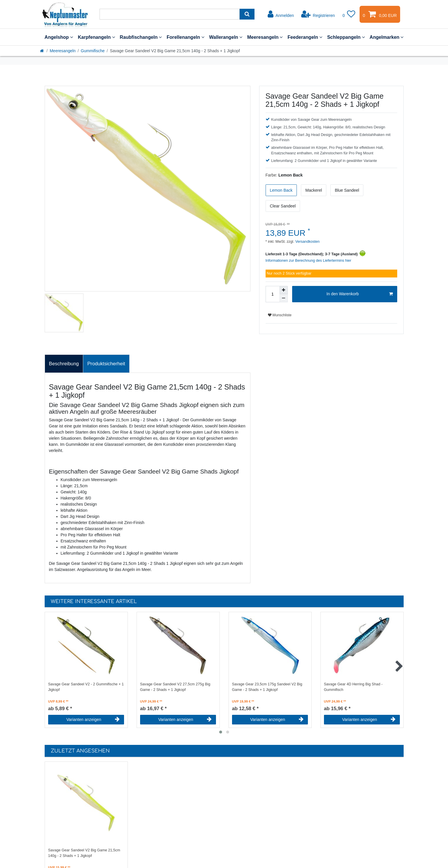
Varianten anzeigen (93, 719)
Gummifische (93, 51)
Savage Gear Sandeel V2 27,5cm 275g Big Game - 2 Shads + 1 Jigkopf (175, 687)
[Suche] (247, 14)
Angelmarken (386, 37)
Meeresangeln (265, 37)
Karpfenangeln (96, 37)
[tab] (64, 364)
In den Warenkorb (360, 294)
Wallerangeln (226, 37)
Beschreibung (64, 364)
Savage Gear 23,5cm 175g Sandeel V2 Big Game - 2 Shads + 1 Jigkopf (267, 687)
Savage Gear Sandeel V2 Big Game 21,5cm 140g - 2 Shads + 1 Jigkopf (84, 853)
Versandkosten (307, 242)
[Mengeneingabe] (273, 294)
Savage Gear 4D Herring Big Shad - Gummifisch (353, 687)
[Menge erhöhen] (284, 290)
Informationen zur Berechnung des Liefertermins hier (308, 261)
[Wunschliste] (349, 14)
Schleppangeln (346, 37)
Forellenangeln (185, 37)
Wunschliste (280, 315)
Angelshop (59, 37)
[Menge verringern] (284, 298)
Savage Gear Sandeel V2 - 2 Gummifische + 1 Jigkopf (86, 687)
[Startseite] (42, 51)
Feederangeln (305, 37)
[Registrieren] (318, 14)
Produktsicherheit (106, 364)
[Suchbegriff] (170, 14)
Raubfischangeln (141, 37)
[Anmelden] (281, 14)
